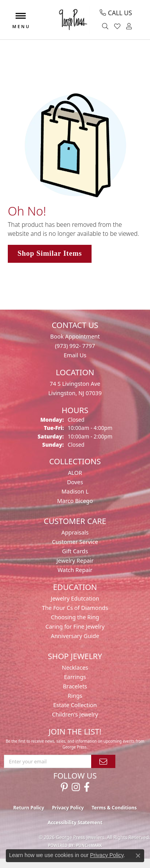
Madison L (75, 491)
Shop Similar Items (50, 253)
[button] (106, 27)
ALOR (75, 473)
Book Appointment (75, 336)
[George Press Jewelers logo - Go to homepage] (73, 20)
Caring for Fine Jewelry (75, 626)
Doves (75, 482)
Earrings (75, 677)
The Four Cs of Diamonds (75, 608)
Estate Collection (75, 705)
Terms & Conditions (114, 808)
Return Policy (29, 808)
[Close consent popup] (138, 856)
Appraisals (75, 532)
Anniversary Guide (75, 636)
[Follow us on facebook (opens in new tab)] (87, 787)
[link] (116, 13)
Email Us (75, 355)
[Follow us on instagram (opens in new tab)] (76, 787)
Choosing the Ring (75, 617)
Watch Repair (75, 570)
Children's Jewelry (75, 714)
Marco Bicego (75, 501)
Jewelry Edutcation (75, 598)
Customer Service (75, 542)
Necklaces (75, 667)
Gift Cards (75, 551)
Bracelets (75, 686)
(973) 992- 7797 (75, 346)
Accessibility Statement (75, 823)
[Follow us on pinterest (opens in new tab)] (64, 787)
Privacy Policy (68, 808)
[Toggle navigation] (21, 20)
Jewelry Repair (75, 561)
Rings (75, 696)
